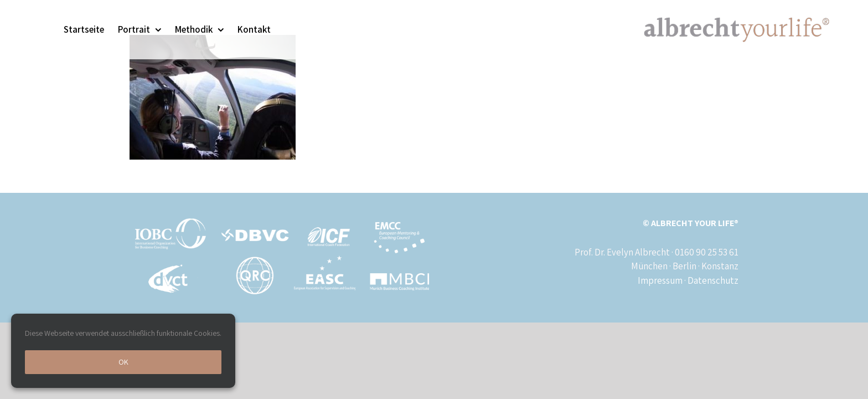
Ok (123, 362)
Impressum (660, 280)
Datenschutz (713, 280)
